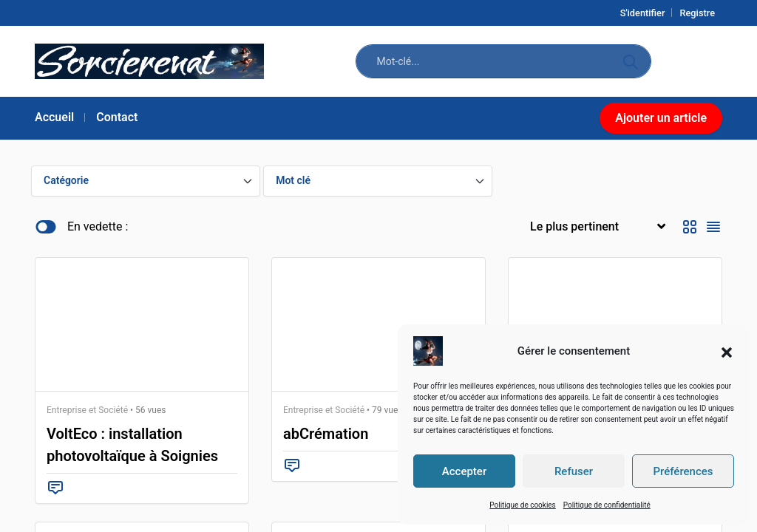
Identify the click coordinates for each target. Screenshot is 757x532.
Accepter (464, 471)
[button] (727, 351)
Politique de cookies (523, 505)
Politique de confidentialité (607, 505)
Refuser (574, 471)
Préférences (683, 471)
